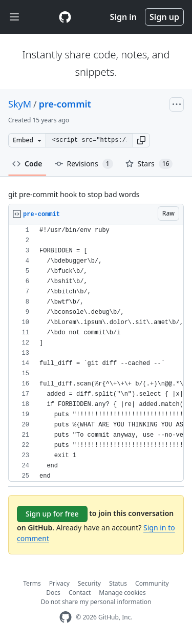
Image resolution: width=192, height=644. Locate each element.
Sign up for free (52, 514)
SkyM (20, 104)
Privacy (59, 583)
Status (118, 583)
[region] (96, 353)
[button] (141, 140)
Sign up (164, 17)
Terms (32, 583)
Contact (80, 593)
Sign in (123, 17)
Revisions (84, 164)
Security (89, 583)
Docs (53, 593)
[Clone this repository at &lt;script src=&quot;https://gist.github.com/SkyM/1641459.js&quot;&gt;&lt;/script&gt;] (89, 140)
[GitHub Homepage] (66, 617)
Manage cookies (122, 593)
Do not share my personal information (96, 602)
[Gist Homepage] (65, 17)
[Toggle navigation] (14, 17)
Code (27, 164)
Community (152, 583)
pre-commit (65, 104)
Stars (149, 164)
